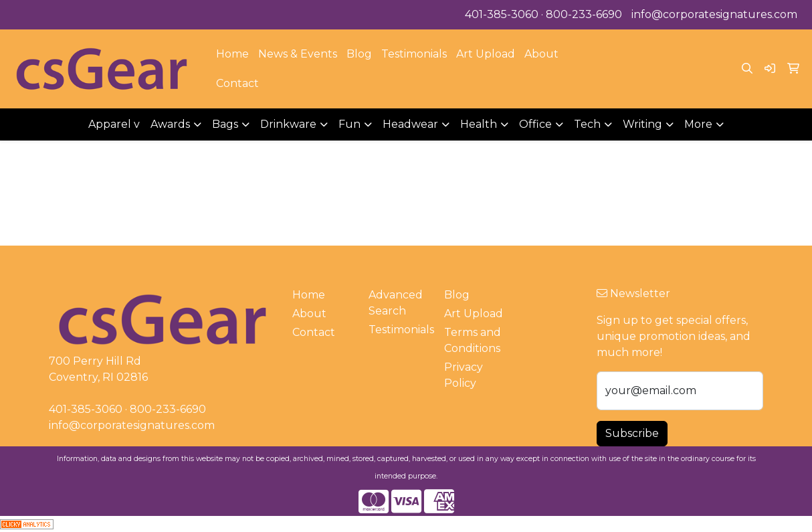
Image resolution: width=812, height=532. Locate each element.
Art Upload (486, 54)
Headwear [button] (410, 124)
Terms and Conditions (473, 340)
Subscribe (632, 433)
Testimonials (414, 54)
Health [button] (479, 124)
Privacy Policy (464, 375)
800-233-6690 (584, 14)
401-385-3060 (502, 14)
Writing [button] (642, 124)
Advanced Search (396, 303)
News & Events (298, 54)
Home (232, 54)
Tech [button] (587, 124)
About (541, 54)
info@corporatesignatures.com (714, 14)
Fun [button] (349, 124)
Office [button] (535, 124)
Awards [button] (170, 124)
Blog (359, 54)
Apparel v (114, 124)
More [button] (698, 124)
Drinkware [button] (288, 124)
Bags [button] (225, 124)
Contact (237, 83)
